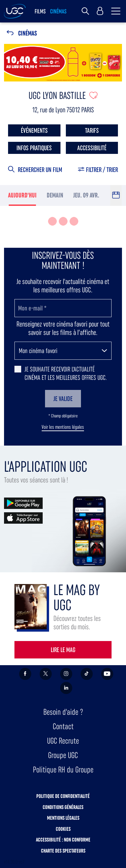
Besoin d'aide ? (63, 712)
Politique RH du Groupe (63, 770)
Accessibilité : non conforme (63, 840)
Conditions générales (63, 807)
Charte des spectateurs (63, 851)
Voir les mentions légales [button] (63, 427)
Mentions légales (63, 818)
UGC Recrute (63, 741)
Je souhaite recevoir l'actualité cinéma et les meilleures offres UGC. (66, 373)
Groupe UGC (63, 755)
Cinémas (28, 33)
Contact (63, 726)
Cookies (63, 829)
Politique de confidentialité (63, 796)
